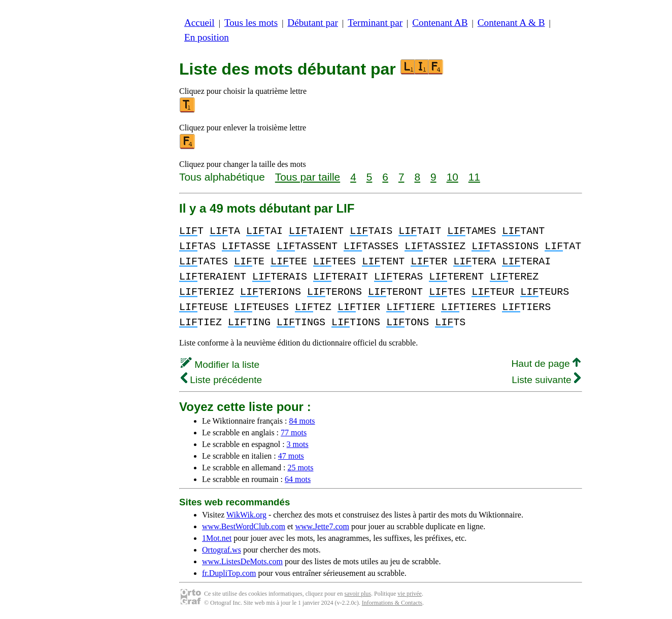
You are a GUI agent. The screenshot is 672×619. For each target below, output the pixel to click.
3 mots (298, 444)
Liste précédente (221, 380)
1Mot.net (217, 538)
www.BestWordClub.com (244, 526)
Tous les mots (251, 23)
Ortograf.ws (222, 550)
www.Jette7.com (322, 526)
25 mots (300, 468)
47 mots (291, 456)
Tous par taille (308, 177)
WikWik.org (246, 515)
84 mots (302, 421)
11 (474, 177)
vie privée (410, 594)
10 (452, 177)
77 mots (294, 433)
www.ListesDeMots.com (242, 561)
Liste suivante (546, 380)
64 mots (298, 479)
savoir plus (358, 594)
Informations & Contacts (392, 603)
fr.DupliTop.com (229, 573)
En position (207, 37)
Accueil (199, 23)
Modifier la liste (220, 365)
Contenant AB (440, 23)
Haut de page (546, 364)
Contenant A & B (511, 23)
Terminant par (375, 23)
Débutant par (313, 23)
